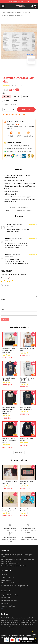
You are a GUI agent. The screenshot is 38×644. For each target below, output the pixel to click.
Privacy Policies (6, 580)
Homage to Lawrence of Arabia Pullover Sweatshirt (27, 380)
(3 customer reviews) (18, 86)
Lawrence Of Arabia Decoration (19, 12)
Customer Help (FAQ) (8, 606)
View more (19, 452)
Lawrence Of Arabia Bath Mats (12, 16)
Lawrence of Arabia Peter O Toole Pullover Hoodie (9, 440)
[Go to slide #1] (14, 70)
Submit (5, 319)
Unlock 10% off (34, 635)
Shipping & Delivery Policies (10, 595)
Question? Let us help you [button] (29, 642)
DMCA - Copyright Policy (9, 583)
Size (4, 93)
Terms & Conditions (7, 577)
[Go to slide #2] (24, 70)
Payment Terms (6, 598)
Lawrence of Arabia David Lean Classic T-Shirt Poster (9, 351)
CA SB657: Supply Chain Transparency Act (15, 586)
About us (4, 575)
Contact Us (5, 603)
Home (3, 12)
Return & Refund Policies (9, 601)
